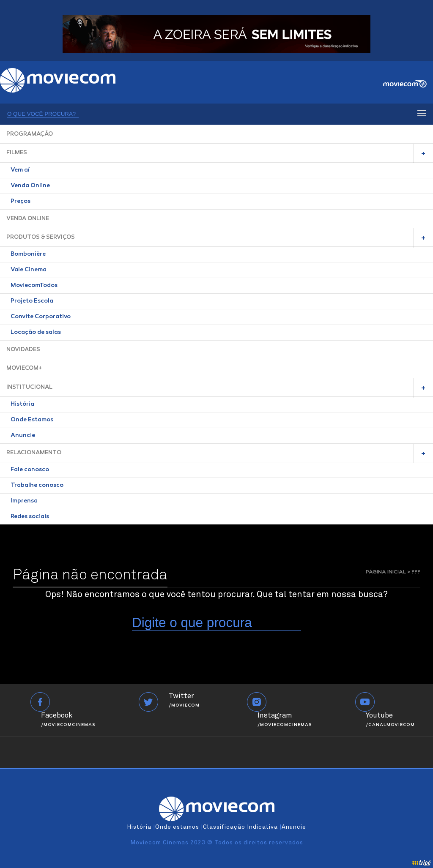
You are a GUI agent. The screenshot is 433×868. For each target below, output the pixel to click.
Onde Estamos (32, 420)
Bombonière (28, 254)
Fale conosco (30, 470)
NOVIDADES (23, 350)
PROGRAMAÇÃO (30, 134)
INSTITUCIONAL (29, 387)
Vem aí (20, 170)
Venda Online (30, 186)
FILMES (17, 153)
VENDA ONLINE (28, 219)
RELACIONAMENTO (34, 453)
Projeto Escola (32, 301)
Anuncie (23, 436)
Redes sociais (30, 517)
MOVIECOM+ (24, 368)
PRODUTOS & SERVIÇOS (41, 237)
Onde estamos (177, 827)
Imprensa (24, 501)
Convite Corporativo (41, 317)
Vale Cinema (29, 270)
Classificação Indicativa (240, 827)
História (22, 404)
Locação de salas (36, 333)
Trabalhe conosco (37, 486)
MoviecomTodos (34, 286)
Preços (21, 202)
